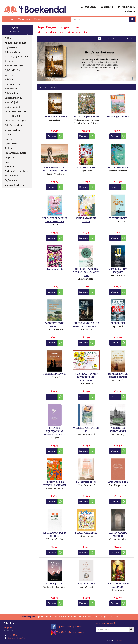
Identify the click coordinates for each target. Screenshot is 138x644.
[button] (40, 61)
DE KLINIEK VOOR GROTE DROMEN (118, 376)
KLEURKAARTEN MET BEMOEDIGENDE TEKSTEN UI (86, 377)
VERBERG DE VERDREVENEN (118, 430)
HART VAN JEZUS (86, 584)
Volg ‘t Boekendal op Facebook (67, 627)
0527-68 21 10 (14, 635)
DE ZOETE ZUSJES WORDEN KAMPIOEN (55, 484)
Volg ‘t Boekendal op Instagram (67, 632)
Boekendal (118, 640)
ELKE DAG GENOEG (86, 482)
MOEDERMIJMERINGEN (86, 117)
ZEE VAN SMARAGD (118, 168)
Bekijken (52, 136)
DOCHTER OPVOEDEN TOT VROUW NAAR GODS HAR (86, 273)
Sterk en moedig (55, 269)
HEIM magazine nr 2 (118, 117)
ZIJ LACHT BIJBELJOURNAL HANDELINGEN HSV (55, 431)
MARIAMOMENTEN (118, 482)
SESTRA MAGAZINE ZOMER (86, 220)
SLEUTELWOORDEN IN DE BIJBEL (55, 535)
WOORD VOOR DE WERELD (55, 325)
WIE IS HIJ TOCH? (55, 584)
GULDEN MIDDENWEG (55, 374)
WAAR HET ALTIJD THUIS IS (86, 430)
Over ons (24, 19)
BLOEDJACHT (118, 323)
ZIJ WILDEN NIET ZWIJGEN (118, 271)
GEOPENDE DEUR (118, 218)
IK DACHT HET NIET (86, 168)
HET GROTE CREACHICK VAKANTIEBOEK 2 (55, 220)
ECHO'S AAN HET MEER (55, 117)
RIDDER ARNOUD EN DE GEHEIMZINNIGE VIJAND (86, 325)
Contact (39, 19)
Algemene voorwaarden (107, 623)
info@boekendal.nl (17, 638)
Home (10, 19)
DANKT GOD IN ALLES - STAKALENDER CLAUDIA (55, 169)
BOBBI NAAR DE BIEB (86, 533)
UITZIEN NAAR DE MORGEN (118, 535)
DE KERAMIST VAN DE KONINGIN (118, 586)
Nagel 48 (8, 628)
